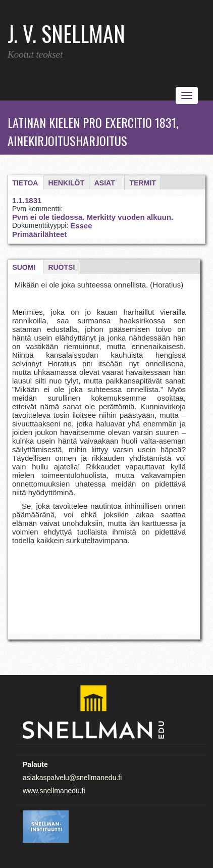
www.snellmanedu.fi (54, 791)
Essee (81, 226)
